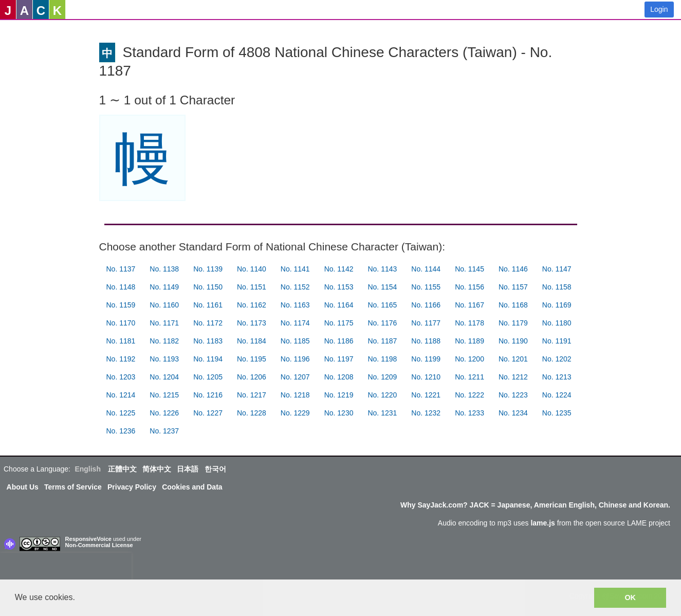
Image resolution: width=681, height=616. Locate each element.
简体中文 (157, 469)
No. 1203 (121, 377)
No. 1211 (470, 377)
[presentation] (66, 568)
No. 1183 (208, 341)
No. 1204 (164, 377)
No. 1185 (295, 341)
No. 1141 (295, 269)
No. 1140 (252, 269)
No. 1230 (339, 413)
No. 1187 (382, 341)
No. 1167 (470, 305)
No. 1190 (513, 341)
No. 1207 (295, 377)
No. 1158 (557, 287)
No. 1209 (382, 377)
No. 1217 (252, 395)
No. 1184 (252, 341)
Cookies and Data (192, 487)
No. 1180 (557, 323)
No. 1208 (339, 377)
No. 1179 (513, 323)
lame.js (542, 523)
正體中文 (122, 469)
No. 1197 (339, 359)
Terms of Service (73, 487)
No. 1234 (513, 413)
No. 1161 (208, 305)
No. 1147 (557, 269)
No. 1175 (339, 323)
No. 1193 (164, 359)
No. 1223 (513, 395)
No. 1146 (513, 269)
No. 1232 (426, 413)
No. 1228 (252, 413)
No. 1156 (470, 287)
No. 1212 (513, 377)
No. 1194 (208, 359)
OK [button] (630, 597)
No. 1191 (557, 341)
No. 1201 (513, 359)
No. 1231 (382, 413)
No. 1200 (470, 359)
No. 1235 (557, 413)
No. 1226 (164, 413)
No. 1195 (252, 359)
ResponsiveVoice (88, 539)
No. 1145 (470, 269)
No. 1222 (470, 395)
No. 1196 (295, 359)
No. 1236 (121, 431)
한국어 (215, 469)
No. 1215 (164, 395)
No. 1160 (164, 305)
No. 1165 (382, 305)
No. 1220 (382, 395)
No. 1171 (164, 323)
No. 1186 (339, 341)
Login (659, 9)
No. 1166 (426, 305)
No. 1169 (557, 305)
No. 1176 (382, 323)
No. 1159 (121, 305)
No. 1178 (470, 323)
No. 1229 (295, 413)
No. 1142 (339, 269)
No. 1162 (252, 305)
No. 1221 (426, 395)
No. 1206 (252, 377)
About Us (23, 487)
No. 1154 (382, 287)
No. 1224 (557, 395)
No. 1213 (557, 377)
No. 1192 (121, 359)
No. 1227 (208, 413)
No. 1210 (426, 377)
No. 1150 (208, 287)
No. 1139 (208, 269)
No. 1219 (339, 395)
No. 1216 (208, 395)
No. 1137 (121, 269)
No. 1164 (339, 305)
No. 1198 (382, 359)
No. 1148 (121, 287)
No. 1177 (426, 323)
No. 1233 (470, 413)
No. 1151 (252, 287)
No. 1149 (164, 287)
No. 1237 (164, 431)
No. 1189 (470, 341)
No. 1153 (339, 287)
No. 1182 (164, 341)
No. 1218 (295, 395)
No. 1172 (208, 323)
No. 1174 (295, 323)
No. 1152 (295, 287)
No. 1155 (426, 287)
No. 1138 (164, 269)
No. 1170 (121, 323)
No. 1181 (121, 341)
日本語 (188, 469)
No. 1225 (121, 413)
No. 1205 (208, 377)
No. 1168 (513, 305)
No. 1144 (426, 269)
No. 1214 (121, 395)
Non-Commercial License (99, 545)
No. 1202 (557, 359)
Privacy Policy (132, 487)
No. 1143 (382, 269)
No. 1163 (295, 305)
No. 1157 (513, 287)
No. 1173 (252, 323)
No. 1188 (426, 341)
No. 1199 (426, 359)
